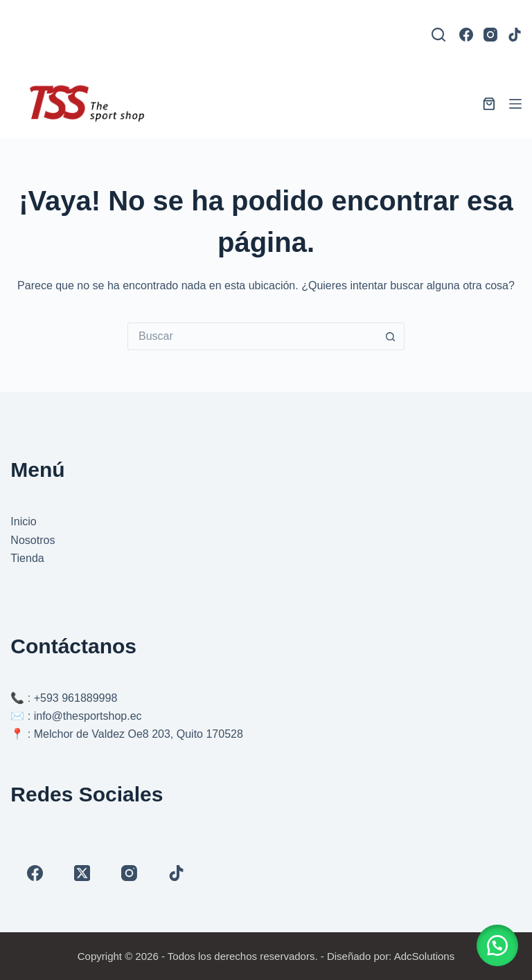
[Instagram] (490, 35)
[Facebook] (466, 35)
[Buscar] (438, 35)
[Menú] (515, 104)
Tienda (27, 558)
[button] (497, 945)
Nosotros (33, 540)
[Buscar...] (252, 336)
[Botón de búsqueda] (391, 336)
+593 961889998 (76, 698)
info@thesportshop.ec (88, 716)
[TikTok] (515, 35)
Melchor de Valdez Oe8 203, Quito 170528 (139, 734)
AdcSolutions (425, 956)
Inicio (23, 521)
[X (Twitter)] (82, 873)
